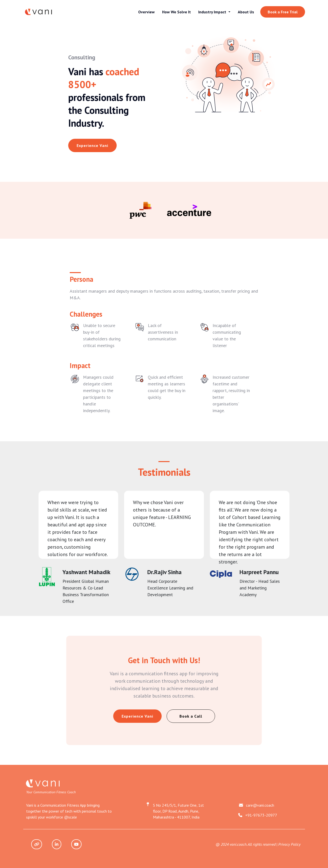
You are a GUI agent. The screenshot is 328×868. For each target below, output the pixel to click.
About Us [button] (246, 12)
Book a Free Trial (283, 12)
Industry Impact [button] (213, 12)
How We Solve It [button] (176, 12)
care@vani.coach (260, 805)
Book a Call (191, 716)
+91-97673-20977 (261, 815)
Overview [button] (146, 12)
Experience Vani (92, 145)
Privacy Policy (289, 844)
